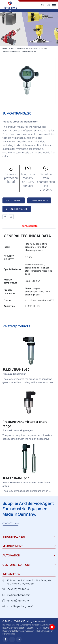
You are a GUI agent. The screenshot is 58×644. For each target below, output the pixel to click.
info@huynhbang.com (18, 595)
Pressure (8, 51)
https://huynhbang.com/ (20, 606)
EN (42, 5)
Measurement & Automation (29, 48)
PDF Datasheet (14, 200)
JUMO (44, 48)
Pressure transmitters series (25, 51)
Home (5, 48)
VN (48, 5)
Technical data (29, 226)
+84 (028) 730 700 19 (18, 601)
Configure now (39, 200)
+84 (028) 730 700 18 (18, 589)
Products (13, 48)
